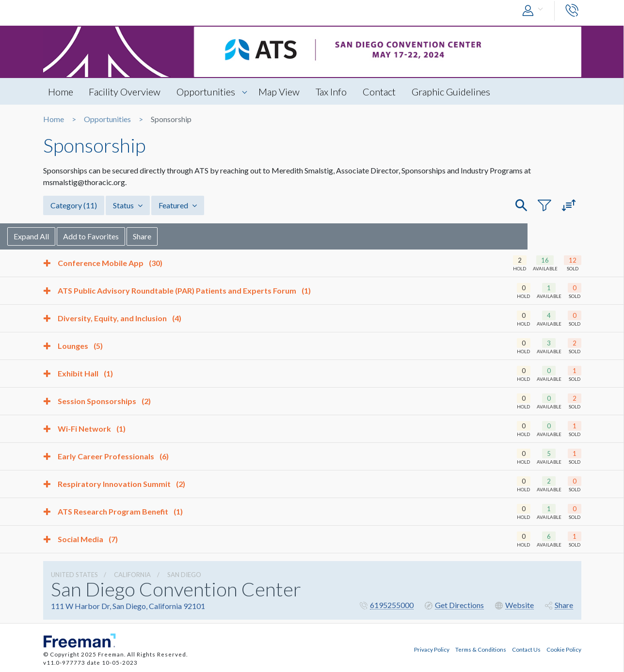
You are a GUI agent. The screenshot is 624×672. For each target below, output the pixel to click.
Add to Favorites (127, 236)
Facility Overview (125, 92)
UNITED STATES (74, 575)
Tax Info (332, 92)
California (132, 575)
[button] (535, 11)
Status (128, 205)
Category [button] (74, 205)
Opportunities (206, 92)
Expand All (67, 236)
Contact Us (526, 649)
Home (61, 92)
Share (178, 236)
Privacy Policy (432, 649)
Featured (178, 205)
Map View (280, 92)
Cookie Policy (564, 649)
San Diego (184, 575)
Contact (380, 92)
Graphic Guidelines (451, 92)
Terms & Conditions (481, 649)
